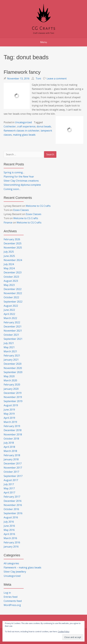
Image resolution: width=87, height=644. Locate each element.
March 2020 (10, 380)
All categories (11, 563)
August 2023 (11, 281)
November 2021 (13, 331)
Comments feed (13, 601)
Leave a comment (57, 78)
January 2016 (11, 547)
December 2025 (13, 243)
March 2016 (10, 538)
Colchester (10, 126)
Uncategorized (23, 122)
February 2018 (12, 455)
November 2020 (13, 368)
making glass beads (24, 135)
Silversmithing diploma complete (22, 185)
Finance (8, 223)
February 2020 (12, 385)
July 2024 (9, 264)
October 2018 (11, 439)
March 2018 (10, 451)
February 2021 (12, 356)
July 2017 (9, 484)
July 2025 (9, 252)
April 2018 (9, 447)
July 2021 (9, 343)
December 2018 (13, 430)
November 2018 (13, 434)
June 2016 (9, 526)
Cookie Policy (64, 632)
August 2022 (11, 306)
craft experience (26, 126)
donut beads (44, 126)
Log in (7, 593)
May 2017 (9, 488)
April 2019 (9, 418)
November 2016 (13, 505)
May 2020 (9, 376)
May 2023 (9, 285)
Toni (38, 78)
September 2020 (13, 372)
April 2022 (9, 314)
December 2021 (13, 327)
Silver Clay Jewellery (15, 572)
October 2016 (11, 509)
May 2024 (9, 268)
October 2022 (11, 297)
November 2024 (13, 260)
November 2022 (13, 293)
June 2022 (9, 310)
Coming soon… (12, 189)
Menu (44, 42)
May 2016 (9, 530)
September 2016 (13, 513)
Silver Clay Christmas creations (21, 181)
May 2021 (9, 347)
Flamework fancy (22, 72)
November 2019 (13, 397)
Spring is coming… (14, 172)
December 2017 (13, 463)
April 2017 (9, 493)
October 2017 (11, 472)
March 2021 (10, 351)
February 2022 (12, 322)
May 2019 (9, 414)
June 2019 (9, 410)
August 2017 (11, 480)
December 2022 (13, 289)
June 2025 (9, 256)
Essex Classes (21, 210)
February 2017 (12, 497)
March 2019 (10, 422)
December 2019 (13, 393)
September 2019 (13, 401)
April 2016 (9, 534)
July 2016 (9, 522)
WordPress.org (12, 605)
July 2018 (9, 443)
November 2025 (13, 248)
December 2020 (13, 364)
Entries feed (11, 597)
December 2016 (13, 501)
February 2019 (12, 426)
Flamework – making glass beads (22, 567)
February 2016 (12, 542)
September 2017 (13, 476)
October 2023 (11, 277)
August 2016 (11, 517)
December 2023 (13, 272)
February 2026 (12, 239)
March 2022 (10, 318)
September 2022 (13, 302)
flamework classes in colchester (22, 131)
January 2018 (11, 459)
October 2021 (11, 335)
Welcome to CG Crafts (38, 206)
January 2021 (11, 360)
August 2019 (11, 405)
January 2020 (11, 389)
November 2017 (13, 468)
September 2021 (13, 339)
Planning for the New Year (19, 177)
